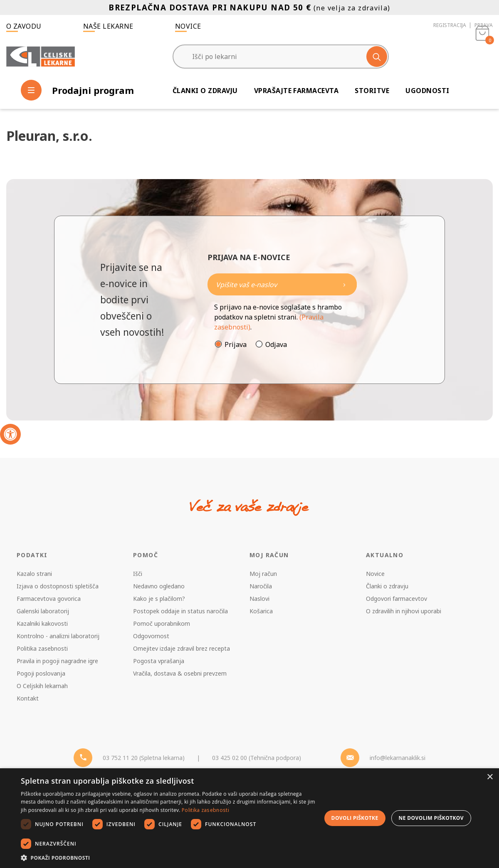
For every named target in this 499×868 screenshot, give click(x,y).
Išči (138, 574)
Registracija (450, 25)
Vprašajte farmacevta (296, 91)
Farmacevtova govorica (49, 599)
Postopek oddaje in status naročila (180, 611)
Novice (188, 26)
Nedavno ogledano (159, 586)
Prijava (484, 25)
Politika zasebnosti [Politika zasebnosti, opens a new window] (205, 810)
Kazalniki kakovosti (42, 623)
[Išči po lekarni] (281, 57)
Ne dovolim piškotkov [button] (431, 818)
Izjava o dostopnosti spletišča (58, 586)
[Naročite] (282, 284)
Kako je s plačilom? (159, 599)
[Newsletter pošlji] (344, 284)
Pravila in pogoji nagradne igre (57, 661)
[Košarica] (482, 57)
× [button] (490, 777)
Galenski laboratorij (43, 611)
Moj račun (263, 574)
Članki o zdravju (205, 91)
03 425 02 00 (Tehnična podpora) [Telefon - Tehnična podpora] (257, 758)
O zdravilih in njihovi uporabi (404, 611)
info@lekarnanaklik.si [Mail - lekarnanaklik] (398, 758)
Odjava (276, 344)
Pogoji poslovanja (41, 673)
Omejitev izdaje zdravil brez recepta (182, 648)
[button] (168, 858)
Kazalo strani (34, 574)
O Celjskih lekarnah (42, 686)
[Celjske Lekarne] (41, 57)
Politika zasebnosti (42, 648)
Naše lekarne (108, 26)
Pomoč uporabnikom (162, 623)
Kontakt (28, 698)
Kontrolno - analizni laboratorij (58, 636)
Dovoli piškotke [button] (355, 818)
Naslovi (259, 599)
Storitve (372, 91)
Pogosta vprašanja (159, 661)
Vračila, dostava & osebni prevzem (180, 673)
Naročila (261, 586)
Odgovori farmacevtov (396, 599)
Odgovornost (151, 636)
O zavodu (24, 26)
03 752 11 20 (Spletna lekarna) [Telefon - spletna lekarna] (144, 758)
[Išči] (377, 57)
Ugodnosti (427, 91)
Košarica (261, 611)
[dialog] (249, 818)
